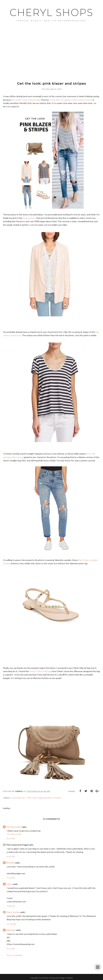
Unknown (11, 930)
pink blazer (45, 798)
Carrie (9, 884)
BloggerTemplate (66, 978)
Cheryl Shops (51, 12)
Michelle (10, 863)
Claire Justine (13, 912)
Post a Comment (15, 955)
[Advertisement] (51, 56)
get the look (29, 798)
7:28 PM (11, 906)
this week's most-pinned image (26, 100)
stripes (57, 798)
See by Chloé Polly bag (40, 671)
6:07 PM (11, 857)
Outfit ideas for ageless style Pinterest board (71, 100)
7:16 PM (11, 878)
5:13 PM (11, 949)
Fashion (16, 798)
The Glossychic (14, 827)
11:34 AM (11, 924)
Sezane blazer (29, 218)
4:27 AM (11, 838)
